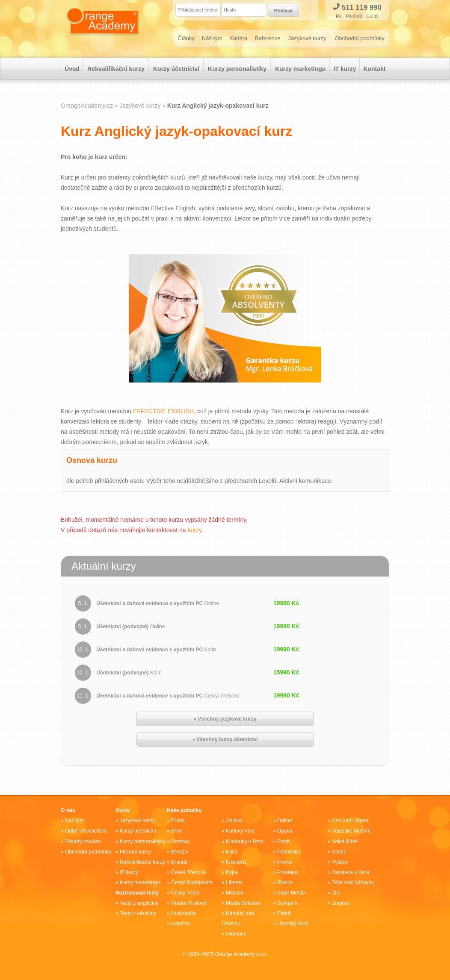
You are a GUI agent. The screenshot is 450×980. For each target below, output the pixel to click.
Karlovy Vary (240, 831)
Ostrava (180, 842)
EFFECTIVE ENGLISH (163, 411)
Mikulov (235, 893)
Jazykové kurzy (307, 38)
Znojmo (340, 903)
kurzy (195, 530)
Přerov (285, 862)
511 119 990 (357, 7)
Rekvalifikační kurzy (116, 69)
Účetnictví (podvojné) (130, 627)
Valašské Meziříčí (352, 831)
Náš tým (212, 38)
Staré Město (291, 893)
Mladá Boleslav (243, 903)
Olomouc (236, 934)
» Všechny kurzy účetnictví (225, 740)
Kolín (232, 852)
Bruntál (179, 862)
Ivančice (181, 924)
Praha (178, 821)
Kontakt (374, 69)
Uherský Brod (293, 924)
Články (186, 38)
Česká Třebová (188, 872)
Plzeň (284, 842)
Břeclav (180, 852)
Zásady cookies (83, 842)
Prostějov (288, 872)
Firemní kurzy (135, 852)
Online (285, 821)
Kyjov (232, 872)
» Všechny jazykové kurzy (225, 719)
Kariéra (238, 38)
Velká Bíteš (345, 842)
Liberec (234, 883)
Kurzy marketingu (300, 69)
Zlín (336, 893)
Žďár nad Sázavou (353, 883)
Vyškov (340, 862)
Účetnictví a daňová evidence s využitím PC (158, 604)
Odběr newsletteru (86, 831)
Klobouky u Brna (245, 842)
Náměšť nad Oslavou (238, 918)
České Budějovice (192, 883)
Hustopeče (183, 913)
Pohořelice (289, 852)
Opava (285, 831)
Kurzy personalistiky (237, 69)
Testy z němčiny (138, 913)
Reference (268, 38)
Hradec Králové (189, 903)
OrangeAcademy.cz (87, 106)
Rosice (285, 883)
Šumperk (287, 903)
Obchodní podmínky (359, 38)
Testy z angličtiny (139, 903)
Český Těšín (185, 893)
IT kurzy (345, 69)
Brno (176, 831)
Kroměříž (236, 862)
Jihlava (234, 821)
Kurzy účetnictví (176, 69)
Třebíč (284, 913)
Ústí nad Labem (350, 821)
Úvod (72, 69)
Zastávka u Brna (351, 872)
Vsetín (339, 852)
